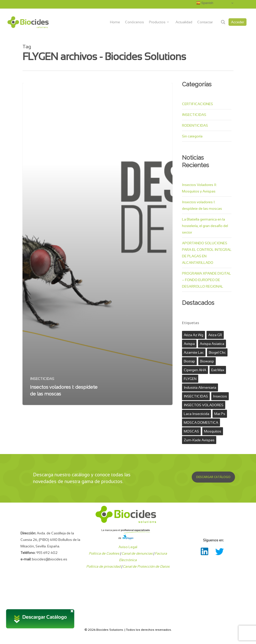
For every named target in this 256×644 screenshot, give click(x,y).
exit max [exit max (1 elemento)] (218, 370)
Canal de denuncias (137, 553)
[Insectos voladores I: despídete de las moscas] (97, 244)
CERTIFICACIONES (197, 104)
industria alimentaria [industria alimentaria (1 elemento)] (200, 387)
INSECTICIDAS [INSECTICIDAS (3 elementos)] (196, 396)
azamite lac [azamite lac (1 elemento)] (194, 352)
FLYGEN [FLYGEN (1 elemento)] (190, 379)
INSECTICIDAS (42, 379)
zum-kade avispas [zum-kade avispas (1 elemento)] (199, 440)
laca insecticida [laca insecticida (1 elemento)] (196, 414)
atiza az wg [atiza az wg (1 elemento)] (193, 335)
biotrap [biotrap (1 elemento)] (189, 361)
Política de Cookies (104, 553)
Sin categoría (192, 136)
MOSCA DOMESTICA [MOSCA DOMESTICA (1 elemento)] (201, 422)
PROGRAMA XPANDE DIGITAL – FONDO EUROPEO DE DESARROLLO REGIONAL (206, 280)
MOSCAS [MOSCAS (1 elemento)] (191, 431)
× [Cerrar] (72, 610)
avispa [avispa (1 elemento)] (189, 344)
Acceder (237, 22)
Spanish (205, 3)
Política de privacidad (103, 566)
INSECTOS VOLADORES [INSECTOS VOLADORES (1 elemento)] (204, 405)
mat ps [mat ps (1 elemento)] (220, 414)
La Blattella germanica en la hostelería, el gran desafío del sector (205, 226)
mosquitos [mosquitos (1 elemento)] (213, 431)
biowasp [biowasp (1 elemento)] (207, 361)
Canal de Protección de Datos (146, 566)
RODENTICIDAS (195, 125)
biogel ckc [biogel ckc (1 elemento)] (217, 352)
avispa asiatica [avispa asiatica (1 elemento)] (212, 344)
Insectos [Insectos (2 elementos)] (220, 396)
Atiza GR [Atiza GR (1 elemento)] (215, 335)
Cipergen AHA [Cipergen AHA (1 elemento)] (195, 370)
